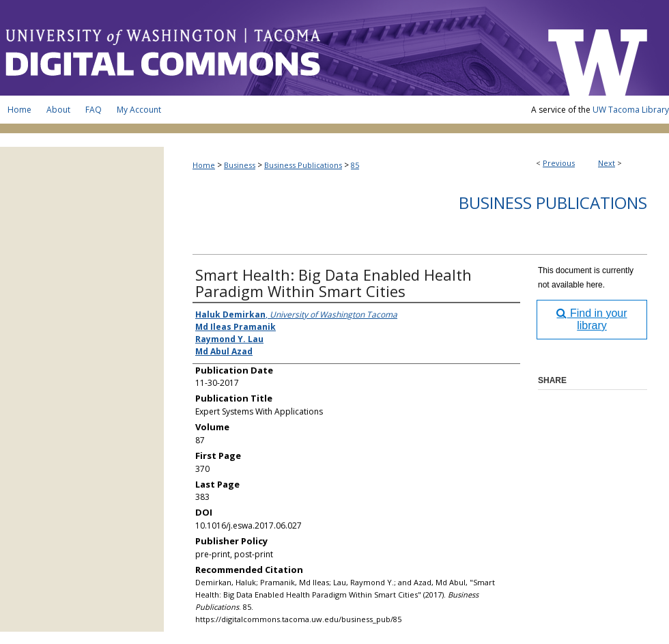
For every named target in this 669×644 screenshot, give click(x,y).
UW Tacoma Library (631, 110)
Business (240, 165)
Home (204, 165)
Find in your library (592, 319)
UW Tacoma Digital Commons (266, 48)
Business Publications (303, 165)
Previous (559, 163)
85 (355, 165)
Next (607, 163)
